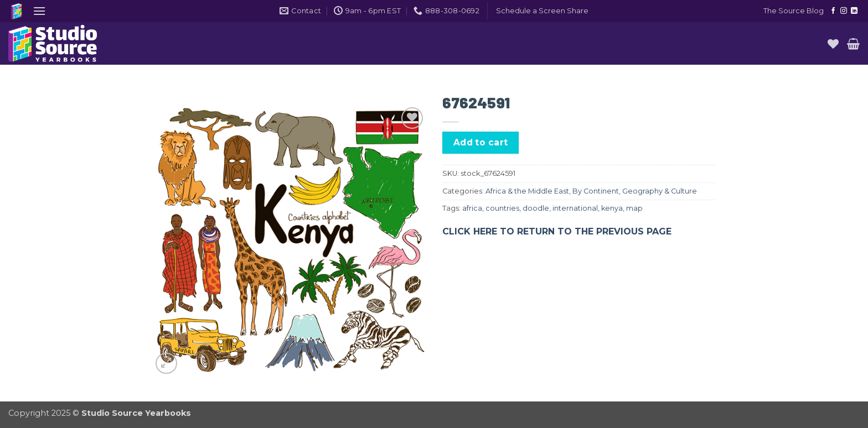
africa (472, 208)
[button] (39, 11)
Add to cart (481, 142)
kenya (612, 208)
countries (502, 208)
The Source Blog (794, 11)
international (575, 208)
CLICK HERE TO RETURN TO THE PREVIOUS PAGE (557, 231)
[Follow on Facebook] (833, 11)
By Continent (596, 191)
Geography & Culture (660, 191)
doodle (536, 208)
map (634, 208)
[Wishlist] (833, 44)
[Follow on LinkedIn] (854, 11)
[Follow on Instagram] (844, 11)
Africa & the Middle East (527, 191)
